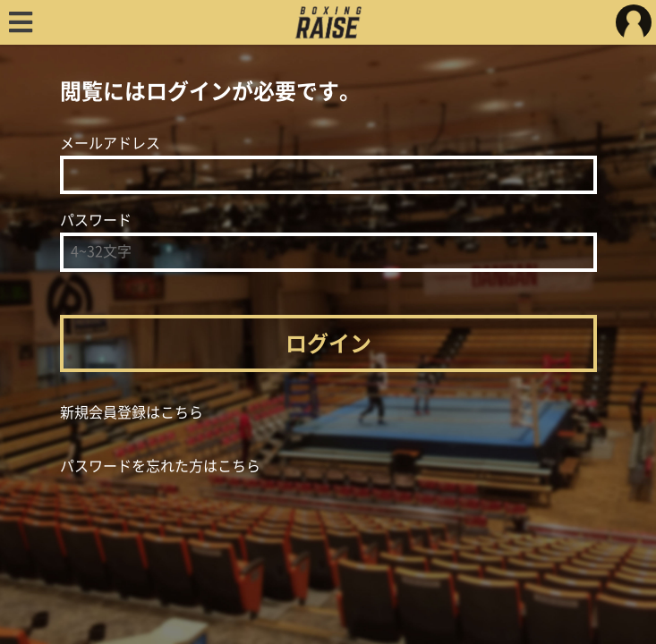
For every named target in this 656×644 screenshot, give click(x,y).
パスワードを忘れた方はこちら (160, 466)
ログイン (328, 343)
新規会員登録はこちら (132, 412)
